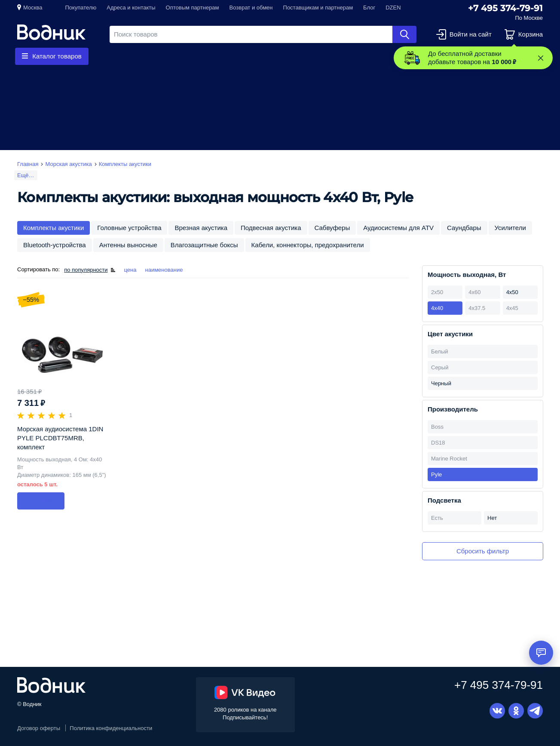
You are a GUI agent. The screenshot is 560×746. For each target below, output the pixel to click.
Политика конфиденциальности (111, 728)
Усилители (510, 228)
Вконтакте (497, 711)
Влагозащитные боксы (204, 245)
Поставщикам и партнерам (318, 8)
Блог (369, 8)
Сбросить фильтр (483, 551)
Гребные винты (142, 56)
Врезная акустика (201, 228)
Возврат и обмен (251, 8)
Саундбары (464, 228)
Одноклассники (516, 711)
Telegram (535, 711)
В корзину (41, 501)
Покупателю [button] (81, 8)
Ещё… (26, 175)
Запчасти (204, 56)
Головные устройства (129, 228)
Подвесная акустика (271, 228)
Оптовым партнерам (193, 8)
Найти (404, 34)
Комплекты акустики (54, 228)
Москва (33, 8)
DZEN (393, 8)
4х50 (512, 292)
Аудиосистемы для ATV (398, 228)
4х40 (437, 308)
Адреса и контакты (131, 8)
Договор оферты (39, 728)
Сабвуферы (332, 228)
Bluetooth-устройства (55, 245)
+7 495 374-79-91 (505, 8)
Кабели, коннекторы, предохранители (308, 245)
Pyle (436, 474)
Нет (492, 518)
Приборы (256, 56)
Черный (441, 383)
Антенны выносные (128, 245)
